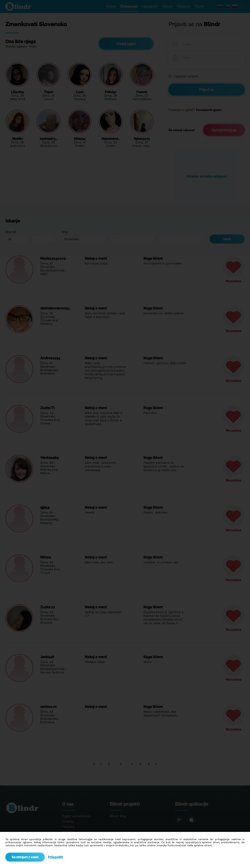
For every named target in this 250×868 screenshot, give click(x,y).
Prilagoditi (55, 857)
